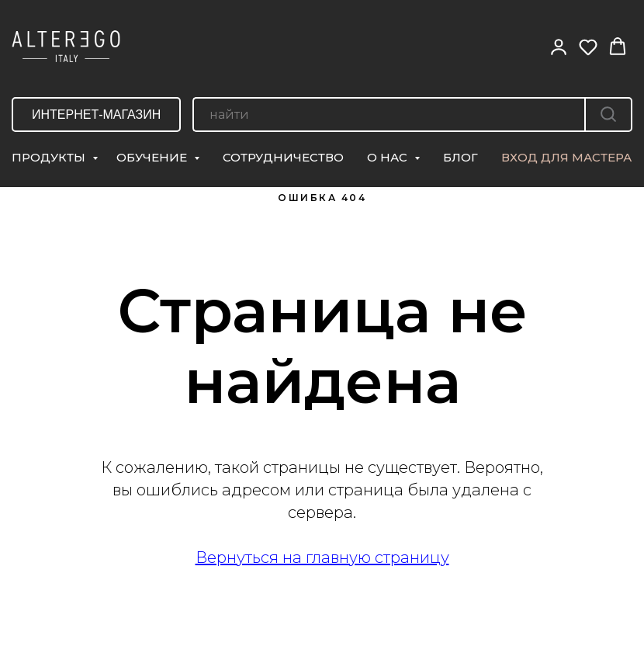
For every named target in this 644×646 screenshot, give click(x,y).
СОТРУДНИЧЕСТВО (283, 157)
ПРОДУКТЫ (50, 157)
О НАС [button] (389, 157)
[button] (559, 47)
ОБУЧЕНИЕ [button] (153, 157)
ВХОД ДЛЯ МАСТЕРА (566, 157)
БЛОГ (460, 157)
